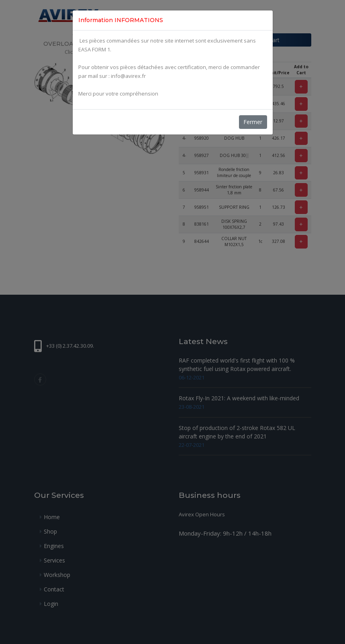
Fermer (253, 122)
